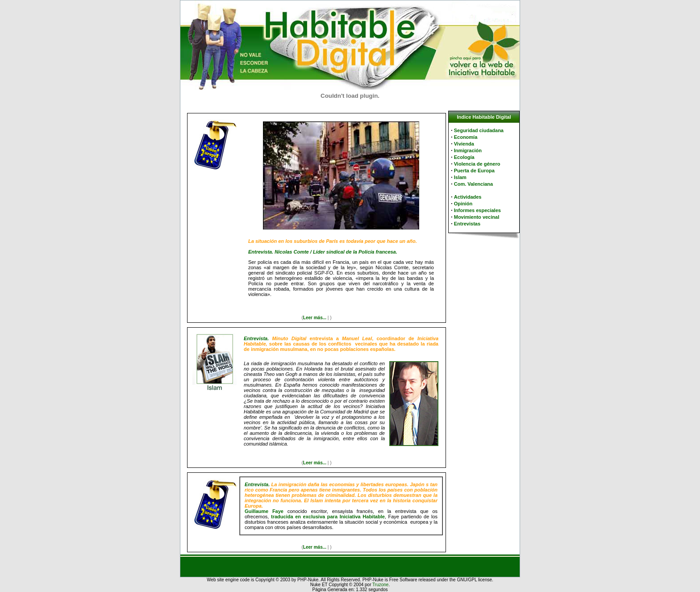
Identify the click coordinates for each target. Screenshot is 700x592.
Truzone (380, 585)
